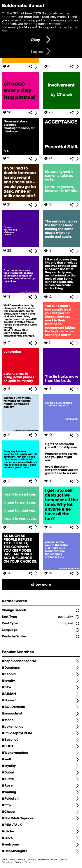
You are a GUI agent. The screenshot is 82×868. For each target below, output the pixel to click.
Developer (44, 860)
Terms (28, 862)
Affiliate (32, 860)
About (5, 860)
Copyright (7, 862)
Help (13, 860)
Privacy (19, 862)
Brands (22, 860)
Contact (64, 860)
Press (54, 860)
